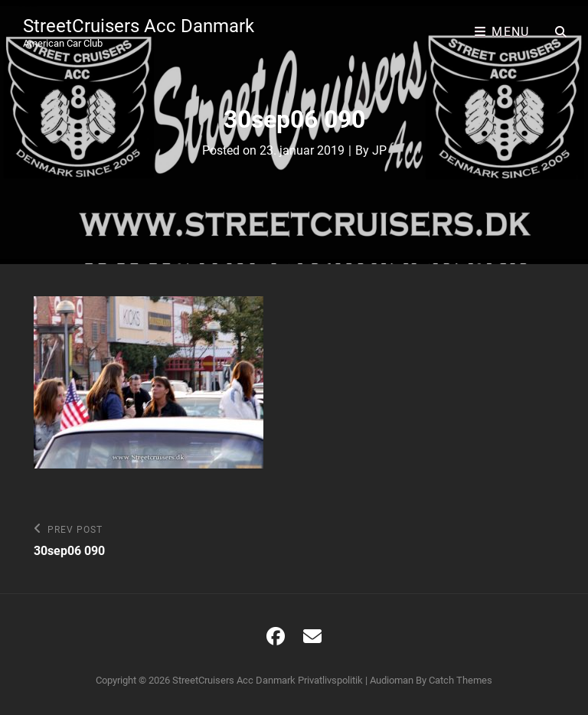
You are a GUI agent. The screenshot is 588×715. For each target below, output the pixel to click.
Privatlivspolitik (330, 680)
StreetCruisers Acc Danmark (139, 26)
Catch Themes (461, 680)
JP (379, 150)
